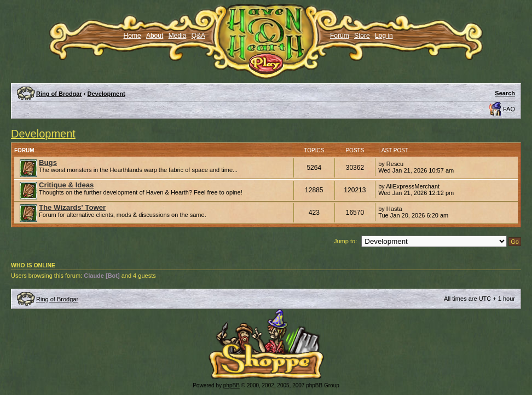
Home (132, 36)
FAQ (509, 109)
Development (106, 94)
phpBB (232, 385)
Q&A (198, 36)
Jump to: (345, 241)
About (155, 36)
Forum (340, 36)
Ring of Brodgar (59, 94)
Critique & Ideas (66, 185)
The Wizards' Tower (72, 207)
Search (505, 93)
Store (362, 36)
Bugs (48, 162)
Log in (384, 36)
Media (178, 36)
